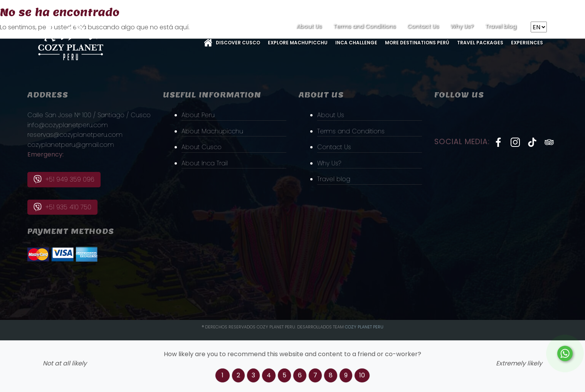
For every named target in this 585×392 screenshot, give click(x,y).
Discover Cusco (238, 43)
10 (362, 375)
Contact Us (423, 26)
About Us (309, 26)
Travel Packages (480, 43)
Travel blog (501, 26)
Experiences (527, 43)
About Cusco (202, 147)
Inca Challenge (356, 43)
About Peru (198, 115)
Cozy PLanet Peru (364, 327)
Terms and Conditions (365, 26)
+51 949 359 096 (64, 179)
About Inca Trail (205, 163)
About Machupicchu (212, 131)
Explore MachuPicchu (298, 43)
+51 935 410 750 (62, 207)
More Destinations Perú (417, 43)
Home (208, 43)
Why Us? (462, 26)
